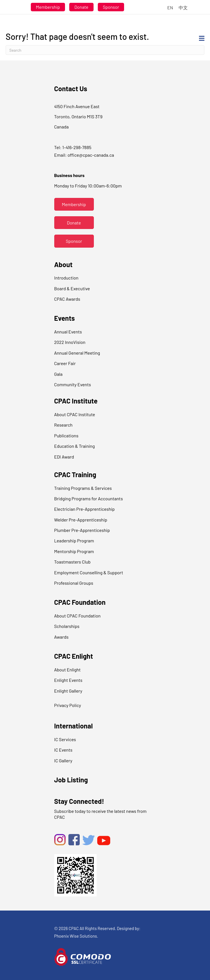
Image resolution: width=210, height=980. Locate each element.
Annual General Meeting (77, 353)
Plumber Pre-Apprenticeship (82, 530)
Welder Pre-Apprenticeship (81, 520)
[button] (74, 204)
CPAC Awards (67, 299)
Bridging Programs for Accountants (89, 498)
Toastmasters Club (72, 562)
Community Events (73, 384)
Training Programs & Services (83, 488)
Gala (59, 374)
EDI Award (64, 457)
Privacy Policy (68, 705)
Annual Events (68, 332)
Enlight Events (68, 680)
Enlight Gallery (68, 691)
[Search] (105, 50)
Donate (81, 7)
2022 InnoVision (70, 342)
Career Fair (65, 363)
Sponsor (111, 7)
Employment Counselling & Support (89, 572)
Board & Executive (72, 288)
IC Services (65, 739)
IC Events (63, 750)
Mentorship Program (74, 551)
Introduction (66, 278)
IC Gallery (63, 760)
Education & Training (75, 446)
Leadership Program (74, 541)
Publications (66, 436)
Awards (61, 637)
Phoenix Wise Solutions (76, 936)
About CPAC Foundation (77, 616)
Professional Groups (74, 583)
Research (63, 425)
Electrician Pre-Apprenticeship (85, 509)
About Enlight (68, 670)
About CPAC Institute (75, 414)
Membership (48, 7)
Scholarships (67, 626)
